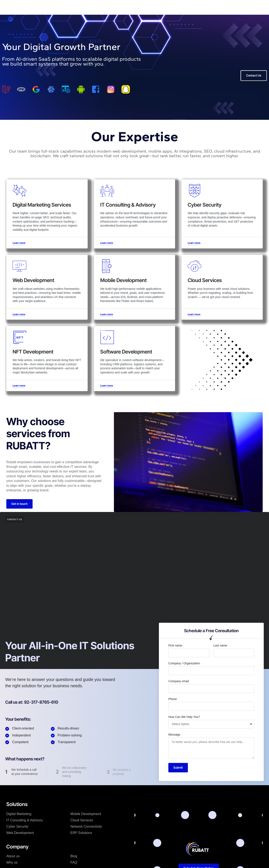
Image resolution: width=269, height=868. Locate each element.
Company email (179, 681)
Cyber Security (17, 826)
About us (13, 856)
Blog (74, 856)
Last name (220, 645)
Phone (173, 699)
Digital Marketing (19, 814)
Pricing (172, 7)
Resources (117, 7)
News (98, 7)
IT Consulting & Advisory (25, 820)
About (82, 7)
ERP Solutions (81, 833)
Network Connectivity (86, 826)
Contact (137, 7)
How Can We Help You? (184, 717)
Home (66, 7)
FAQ (74, 862)
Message (174, 735)
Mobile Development (86, 814)
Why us (155, 7)
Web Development (20, 833)
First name (175, 645)
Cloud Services (82, 820)
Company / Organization (184, 663)
